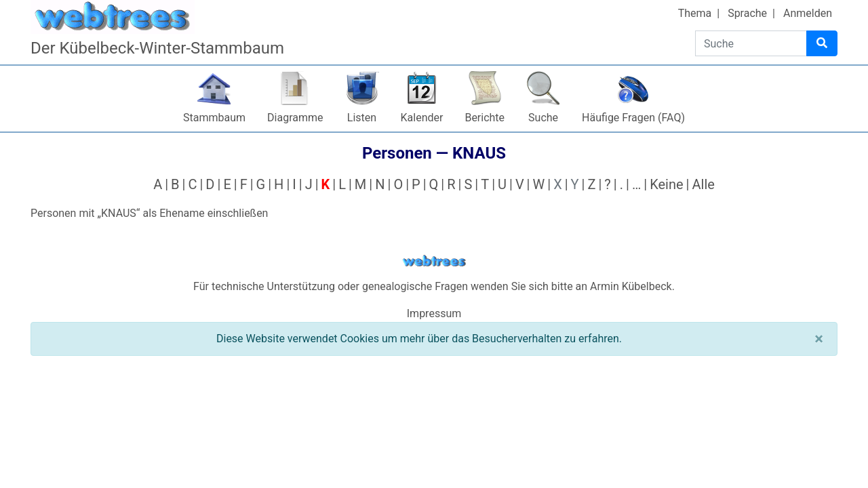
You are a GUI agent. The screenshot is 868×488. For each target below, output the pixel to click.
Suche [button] (543, 118)
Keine (666, 184)
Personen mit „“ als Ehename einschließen (149, 213)
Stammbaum (214, 118)
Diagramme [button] (295, 118)
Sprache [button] (747, 13)
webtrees (434, 261)
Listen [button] (362, 118)
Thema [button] (695, 13)
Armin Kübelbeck (631, 286)
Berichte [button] (485, 118)
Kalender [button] (422, 118)
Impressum (434, 313)
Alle (703, 184)
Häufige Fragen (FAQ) (633, 118)
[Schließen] (819, 339)
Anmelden (808, 13)
